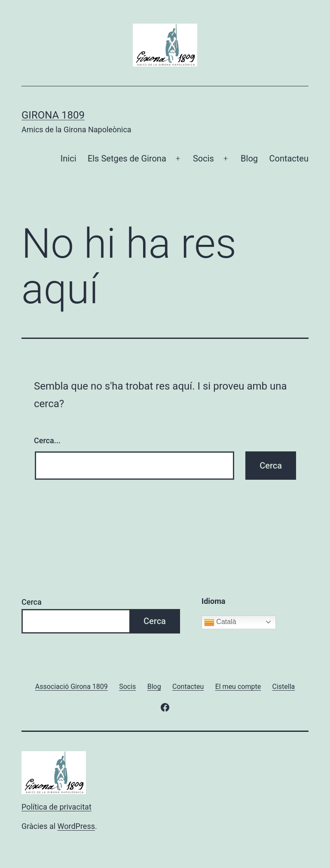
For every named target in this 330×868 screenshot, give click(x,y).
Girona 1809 (53, 115)
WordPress (76, 826)
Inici (69, 158)
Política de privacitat (57, 807)
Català (220, 622)
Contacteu (289, 158)
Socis (203, 158)
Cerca (32, 602)
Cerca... (47, 440)
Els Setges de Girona (127, 158)
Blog (249, 158)
